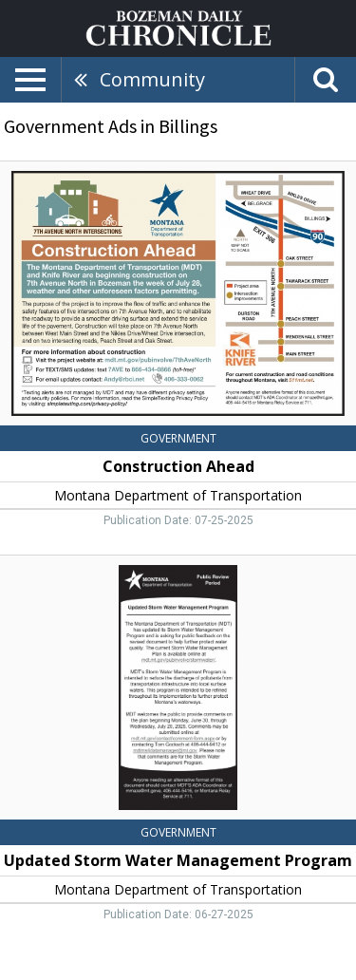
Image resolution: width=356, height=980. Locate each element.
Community (152, 79)
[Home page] (178, 27)
